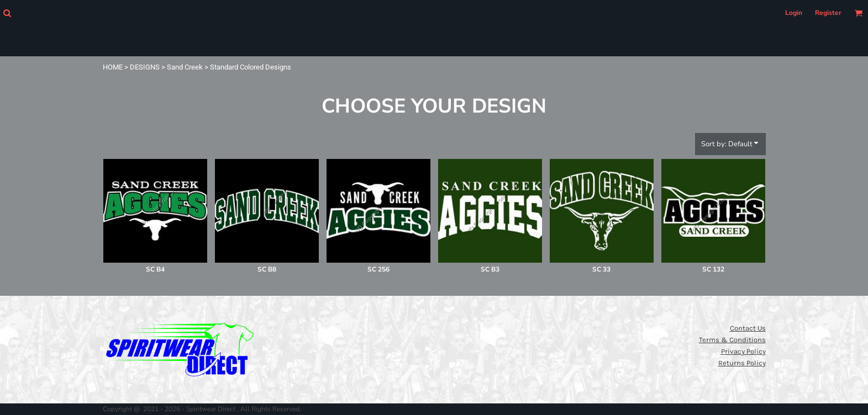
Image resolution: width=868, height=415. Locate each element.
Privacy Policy (743, 351)
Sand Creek (185, 67)
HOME (113, 67)
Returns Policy (742, 363)
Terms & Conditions (732, 340)
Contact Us (748, 328)
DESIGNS (145, 67)
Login (794, 13)
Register (828, 13)
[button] (7, 13)
